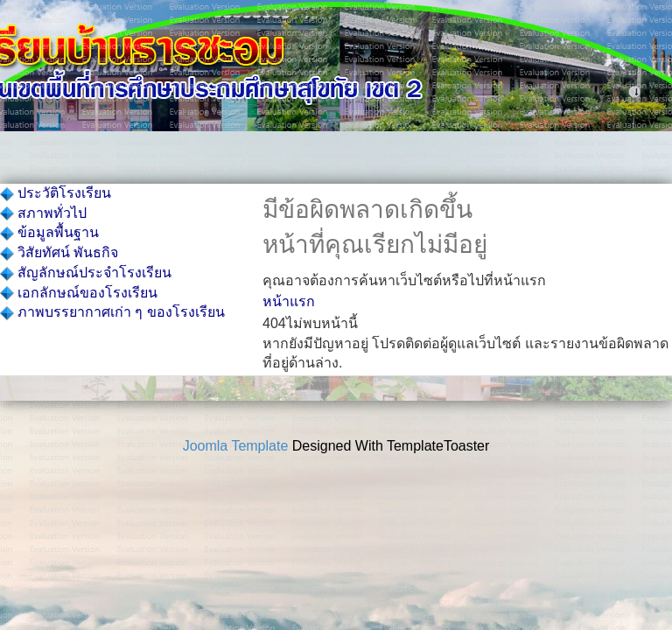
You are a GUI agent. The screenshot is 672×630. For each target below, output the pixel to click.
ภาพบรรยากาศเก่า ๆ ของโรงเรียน (112, 312)
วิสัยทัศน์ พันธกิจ (59, 252)
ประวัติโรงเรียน (56, 193)
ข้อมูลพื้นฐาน (49, 232)
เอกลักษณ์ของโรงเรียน (79, 293)
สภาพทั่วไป (43, 213)
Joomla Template (236, 446)
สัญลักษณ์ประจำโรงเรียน (86, 273)
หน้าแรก (289, 301)
